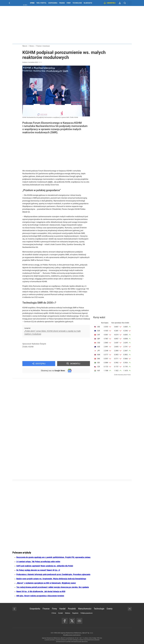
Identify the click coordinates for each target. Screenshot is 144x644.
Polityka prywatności (87, 613)
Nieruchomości (85, 609)
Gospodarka (53, 3)
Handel (62, 609)
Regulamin (75, 613)
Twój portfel (41, 3)
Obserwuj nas (53, 371)
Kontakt (61, 613)
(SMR (50, 182)
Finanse (62, 3)
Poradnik (72, 609)
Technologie (77, 3)
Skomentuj (75, 364)
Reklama (68, 613)
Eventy (110, 609)
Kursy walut (99, 317)
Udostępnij (40, 364)
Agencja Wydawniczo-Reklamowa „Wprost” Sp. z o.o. (77, 633)
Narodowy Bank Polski (124, 375)
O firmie (54, 613)
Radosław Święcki (39, 344)
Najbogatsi (88, 3)
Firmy (69, 3)
